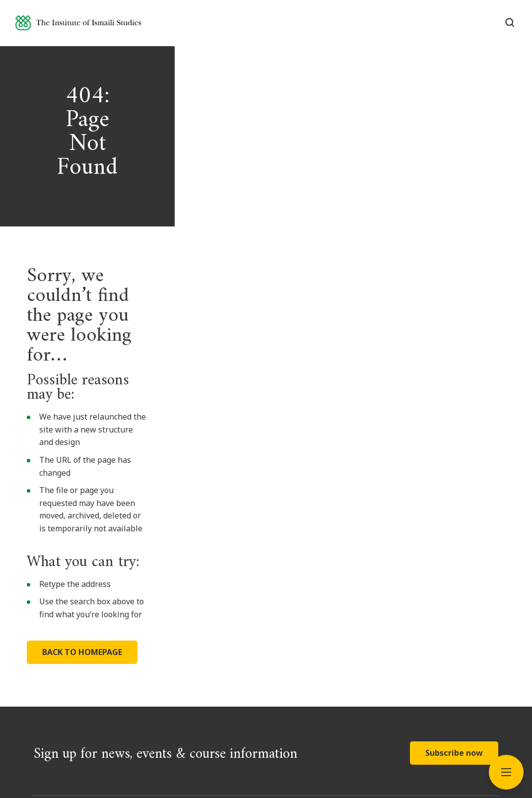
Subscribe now (454, 567)
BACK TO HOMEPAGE (129, 469)
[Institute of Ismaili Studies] (95, 27)
